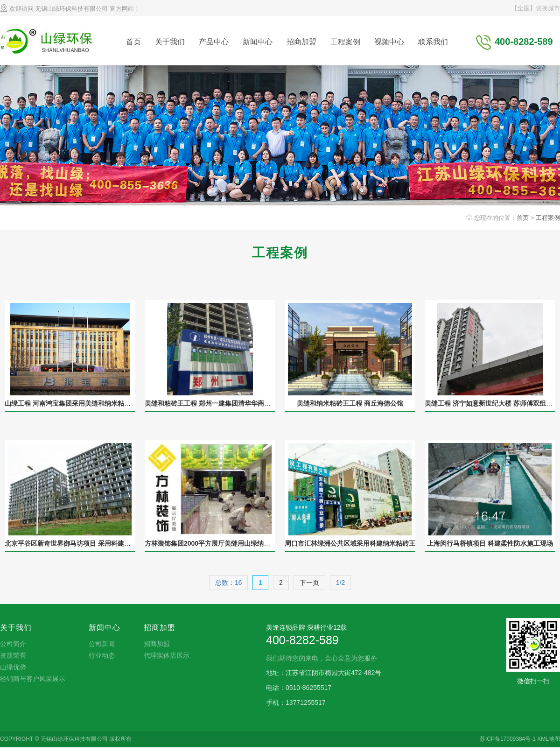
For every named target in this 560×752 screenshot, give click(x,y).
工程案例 (345, 42)
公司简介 (13, 644)
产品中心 (214, 42)
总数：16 (229, 583)
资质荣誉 (13, 655)
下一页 (309, 583)
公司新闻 (102, 644)
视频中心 (389, 42)
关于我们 (170, 42)
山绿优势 (13, 667)
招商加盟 (301, 42)
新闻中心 (258, 42)
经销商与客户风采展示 (33, 679)
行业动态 (102, 655)
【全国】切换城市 (536, 8)
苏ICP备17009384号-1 (508, 739)
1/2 (340, 583)
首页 (133, 42)
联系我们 (433, 42)
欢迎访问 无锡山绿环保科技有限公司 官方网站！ (70, 9)
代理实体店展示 (167, 655)
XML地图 (549, 739)
